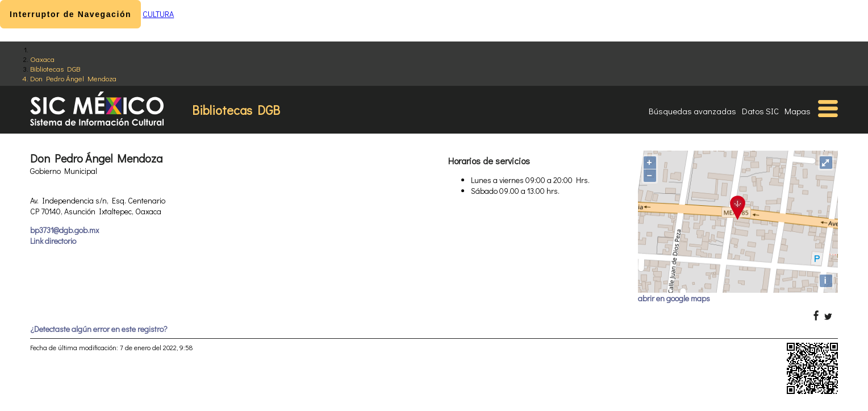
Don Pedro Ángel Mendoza (73, 78)
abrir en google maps (674, 298)
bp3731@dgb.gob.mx (64, 230)
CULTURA (158, 14)
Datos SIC (760, 111)
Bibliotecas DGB (55, 68)
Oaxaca (42, 59)
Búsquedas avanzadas (692, 111)
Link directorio (53, 241)
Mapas (798, 111)
